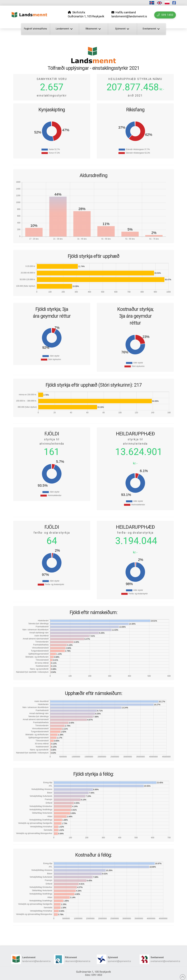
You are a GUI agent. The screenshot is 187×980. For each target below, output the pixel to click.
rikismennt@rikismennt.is (78, 961)
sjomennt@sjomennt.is (119, 961)
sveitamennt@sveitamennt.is (165, 961)
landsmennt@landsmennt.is (36, 961)
